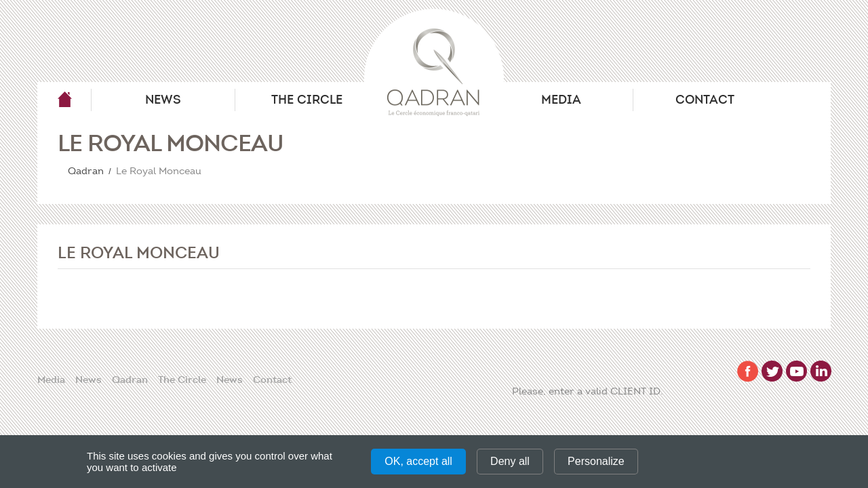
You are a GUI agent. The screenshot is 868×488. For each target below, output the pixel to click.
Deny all (510, 461)
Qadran (64, 100)
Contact (705, 100)
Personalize (596, 461)
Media (561, 100)
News (163, 100)
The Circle (307, 100)
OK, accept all (418, 461)
